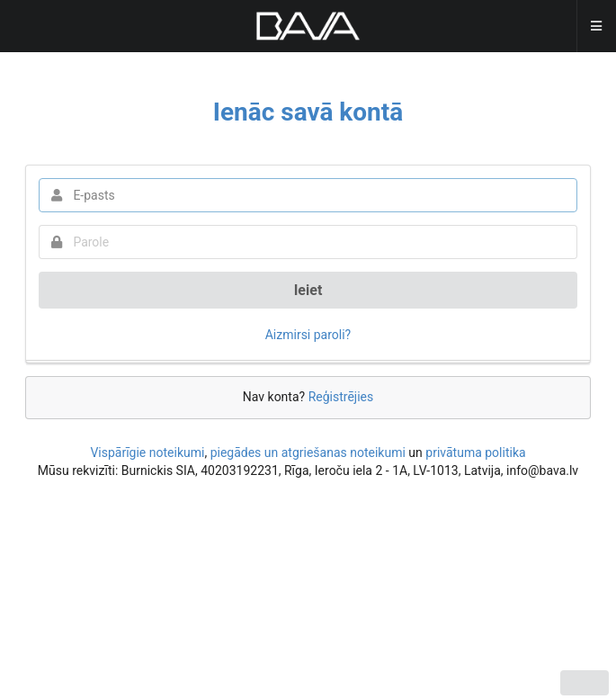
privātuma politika (475, 453)
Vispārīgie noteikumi (147, 453)
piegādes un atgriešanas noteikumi (308, 453)
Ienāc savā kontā (308, 112)
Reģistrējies (341, 397)
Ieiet (308, 290)
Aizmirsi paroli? (308, 335)
